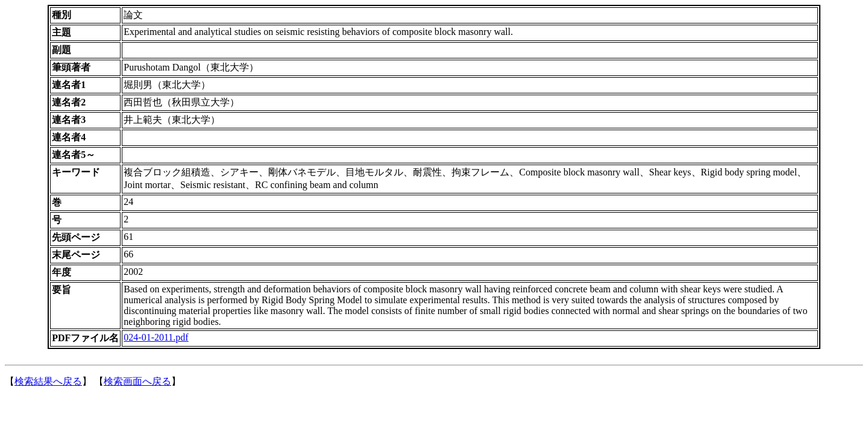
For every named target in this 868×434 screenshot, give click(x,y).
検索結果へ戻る (48, 381)
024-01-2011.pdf (156, 337)
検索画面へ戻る (137, 381)
